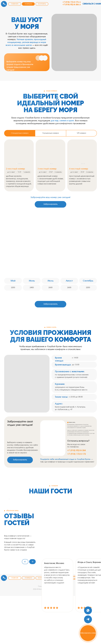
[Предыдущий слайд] (8, 523)
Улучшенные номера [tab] (51, 133)
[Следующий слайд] (93, 523)
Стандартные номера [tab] (20, 133)
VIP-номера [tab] (81, 133)
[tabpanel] (50, 166)
